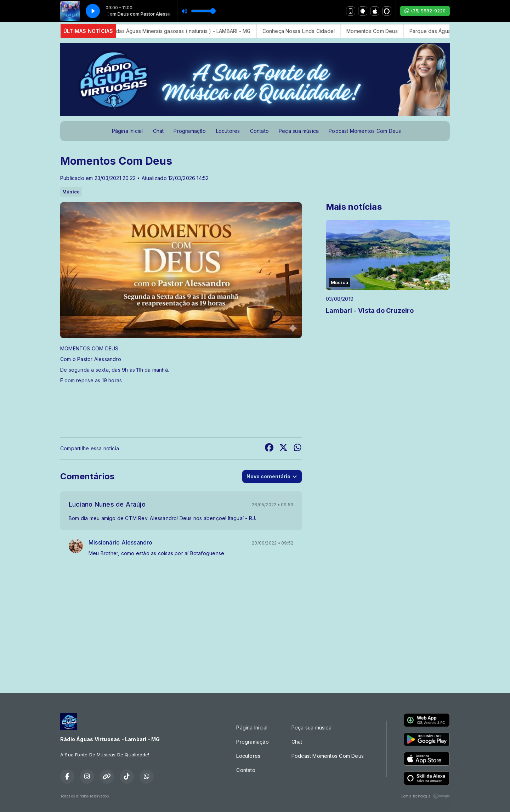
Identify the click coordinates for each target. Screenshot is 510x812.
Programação (190, 131)
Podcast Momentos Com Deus (365, 131)
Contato (259, 131)
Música (71, 192)
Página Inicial (127, 131)
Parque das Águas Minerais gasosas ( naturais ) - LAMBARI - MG (189, 31)
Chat (158, 131)
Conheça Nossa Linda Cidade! (314, 31)
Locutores (228, 131)
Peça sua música (299, 131)
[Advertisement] (255, 627)
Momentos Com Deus (388, 31)
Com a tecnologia (425, 796)
